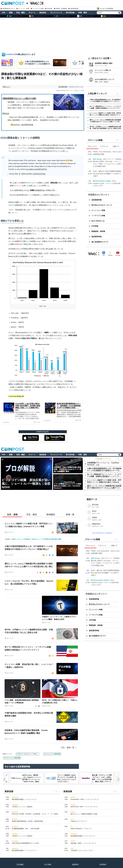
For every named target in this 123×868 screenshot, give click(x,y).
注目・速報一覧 (68, 748)
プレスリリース (56, 13)
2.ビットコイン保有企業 (52, 754)
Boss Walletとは (98, 221)
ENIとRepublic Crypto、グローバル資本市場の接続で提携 (107, 183)
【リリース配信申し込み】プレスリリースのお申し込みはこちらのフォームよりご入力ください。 (67, 778)
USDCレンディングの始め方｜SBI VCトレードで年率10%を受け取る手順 (36, 539)
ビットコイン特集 (23, 9)
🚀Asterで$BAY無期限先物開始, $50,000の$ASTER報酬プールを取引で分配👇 (107, 174)
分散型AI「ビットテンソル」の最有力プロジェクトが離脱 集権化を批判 (59, 618)
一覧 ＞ (119, 459)
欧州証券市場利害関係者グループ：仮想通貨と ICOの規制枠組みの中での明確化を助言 (69, 406)
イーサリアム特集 (37, 9)
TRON (95, 152)
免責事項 (75, 865)
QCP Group (97, 159)
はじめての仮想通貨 (105, 9)
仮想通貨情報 (63, 87)
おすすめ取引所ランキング (104, 79)
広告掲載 (20, 865)
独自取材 (43, 13)
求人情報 (48, 865)
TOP (3, 13)
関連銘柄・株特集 (98, 231)
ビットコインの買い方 (103, 70)
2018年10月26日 (39, 174)
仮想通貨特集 (97, 200)
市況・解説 (21, 13)
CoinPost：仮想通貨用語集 (23, 125)
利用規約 (103, 865)
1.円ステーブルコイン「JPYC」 (27, 754)
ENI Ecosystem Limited (102, 181)
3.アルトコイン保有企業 (12, 758)
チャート (32, 13)
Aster (95, 171)
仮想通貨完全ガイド (8, 9)
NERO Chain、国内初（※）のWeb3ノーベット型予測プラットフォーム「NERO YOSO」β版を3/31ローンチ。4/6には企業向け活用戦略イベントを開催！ (32, 782)
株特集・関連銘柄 (60, 9)
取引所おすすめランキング (102, 205)
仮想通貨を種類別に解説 (104, 63)
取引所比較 (70, 13)
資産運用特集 (73, 9)
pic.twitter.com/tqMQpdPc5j (36, 169)
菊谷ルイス (7, 87)
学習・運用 (83, 13)
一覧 (117, 94)
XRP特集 (49, 9)
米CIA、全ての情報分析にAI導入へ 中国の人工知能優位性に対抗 (60, 701)
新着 (11, 13)
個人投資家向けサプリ (100, 242)
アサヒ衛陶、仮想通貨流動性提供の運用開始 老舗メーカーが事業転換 (23, 701)
